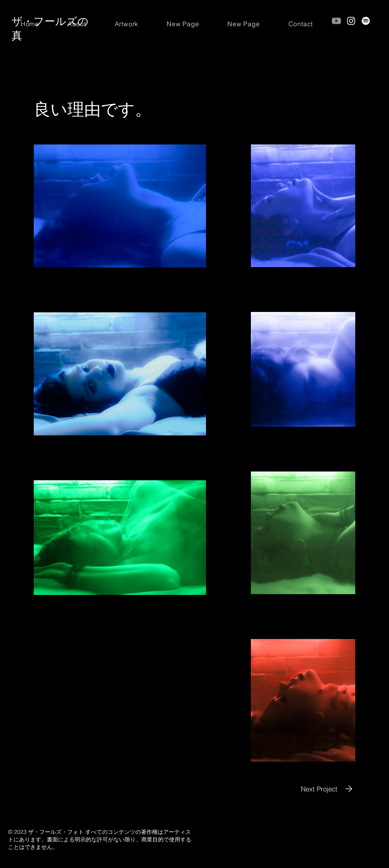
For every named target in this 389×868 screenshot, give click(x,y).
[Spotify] (366, 21)
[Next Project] (328, 789)
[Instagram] (351, 21)
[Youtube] (336, 21)
